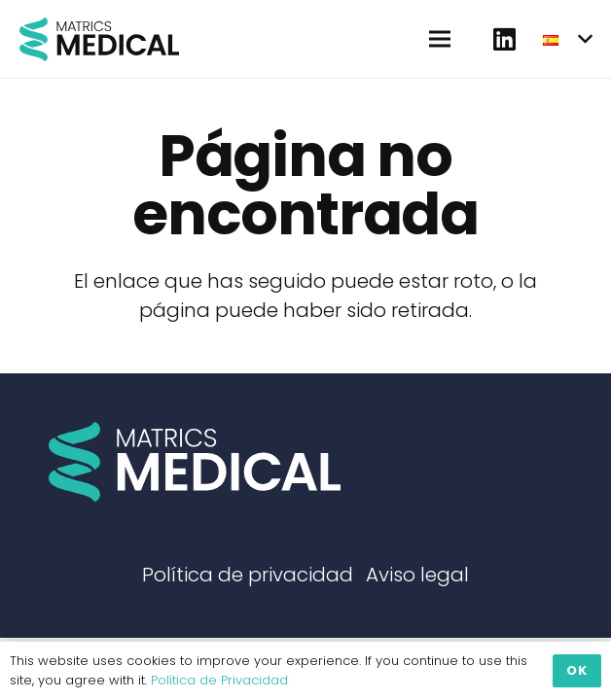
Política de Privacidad (219, 680)
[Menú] (440, 39)
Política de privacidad (248, 575)
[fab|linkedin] (504, 39)
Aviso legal (417, 575)
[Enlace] (99, 39)
